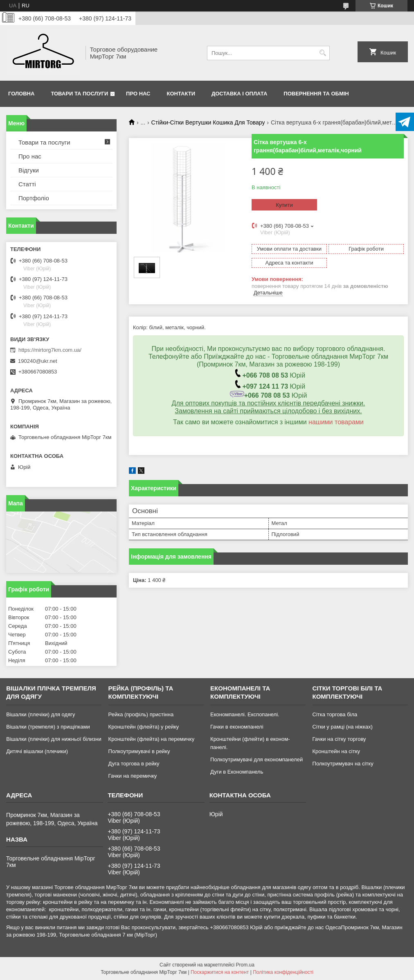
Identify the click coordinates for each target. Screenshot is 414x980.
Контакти (181, 94)
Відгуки (29, 170)
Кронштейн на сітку (336, 751)
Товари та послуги (79, 94)
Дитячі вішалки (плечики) (37, 751)
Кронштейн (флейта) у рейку (144, 727)
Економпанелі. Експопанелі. (245, 714)
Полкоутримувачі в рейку (139, 751)
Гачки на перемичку (133, 776)
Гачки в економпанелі (237, 727)
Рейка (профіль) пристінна (141, 714)
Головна (21, 94)
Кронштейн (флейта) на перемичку (152, 739)
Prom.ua (245, 965)
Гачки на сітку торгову (339, 739)
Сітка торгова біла (335, 714)
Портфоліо (34, 198)
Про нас (138, 94)
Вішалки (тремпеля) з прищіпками (48, 727)
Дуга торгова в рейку (134, 764)
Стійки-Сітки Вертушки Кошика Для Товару (208, 122)
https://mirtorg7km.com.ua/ (50, 350)
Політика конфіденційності (283, 972)
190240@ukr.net (38, 361)
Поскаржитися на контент (220, 972)
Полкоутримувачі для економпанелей (256, 759)
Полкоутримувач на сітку (343, 764)
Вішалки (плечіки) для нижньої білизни (54, 739)
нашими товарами (336, 422)
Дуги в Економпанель (237, 772)
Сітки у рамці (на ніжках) (343, 727)
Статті (27, 184)
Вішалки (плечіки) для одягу (40, 714)
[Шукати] (323, 53)
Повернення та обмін (316, 94)
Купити (284, 205)
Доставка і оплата (239, 94)
